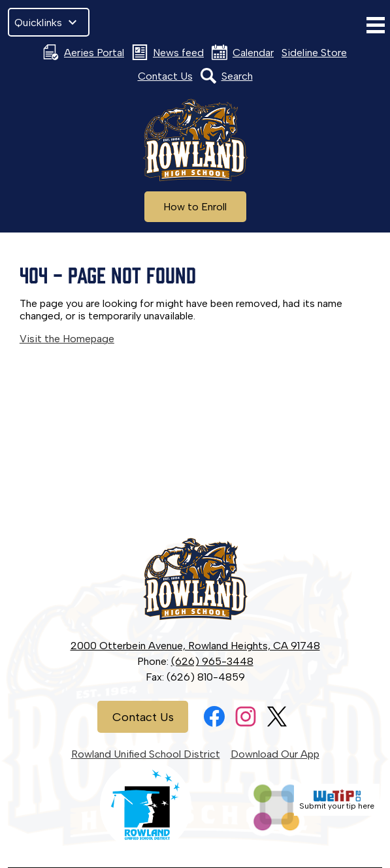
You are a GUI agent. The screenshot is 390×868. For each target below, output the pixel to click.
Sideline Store (314, 53)
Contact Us (165, 76)
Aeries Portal (84, 52)
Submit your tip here (337, 800)
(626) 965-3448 (212, 661)
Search (227, 76)
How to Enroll (195, 207)
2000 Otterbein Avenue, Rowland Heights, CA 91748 (195, 646)
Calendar (243, 52)
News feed (168, 52)
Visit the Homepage (67, 339)
